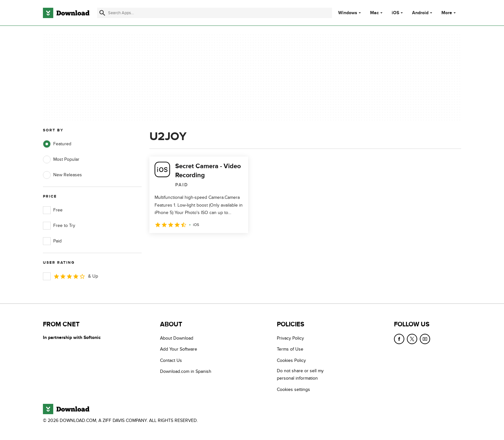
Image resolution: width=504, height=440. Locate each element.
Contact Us (171, 360)
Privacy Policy (290, 338)
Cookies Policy (291, 360)
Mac (374, 13)
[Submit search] (102, 13)
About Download (177, 338)
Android (420, 13)
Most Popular (61, 159)
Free (53, 210)
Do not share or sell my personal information (300, 374)
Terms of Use (290, 349)
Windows (348, 13)
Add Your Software (179, 349)
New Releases (62, 175)
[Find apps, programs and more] (214, 13)
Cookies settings (293, 389)
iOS (395, 13)
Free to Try (59, 226)
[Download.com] (66, 13)
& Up (71, 276)
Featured (57, 144)
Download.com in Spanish (186, 371)
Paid (52, 241)
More (449, 13)
